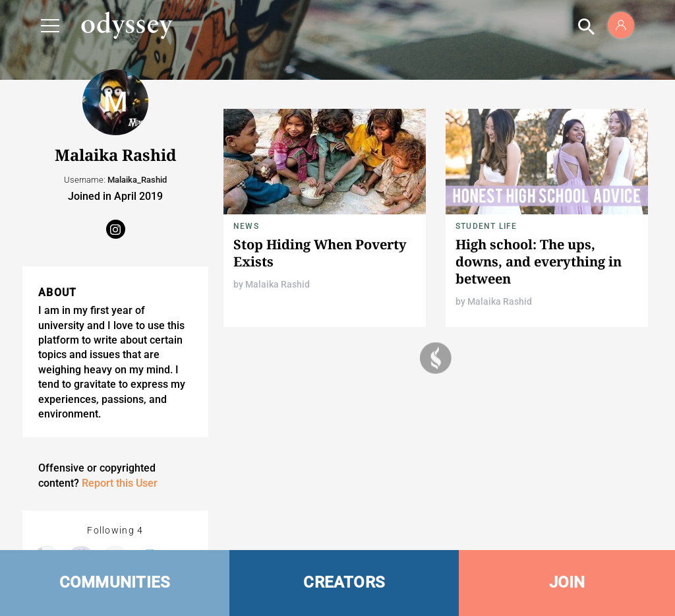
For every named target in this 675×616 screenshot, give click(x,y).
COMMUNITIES (115, 582)
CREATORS (344, 582)
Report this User (120, 483)
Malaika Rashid (278, 284)
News (246, 226)
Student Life (486, 226)
